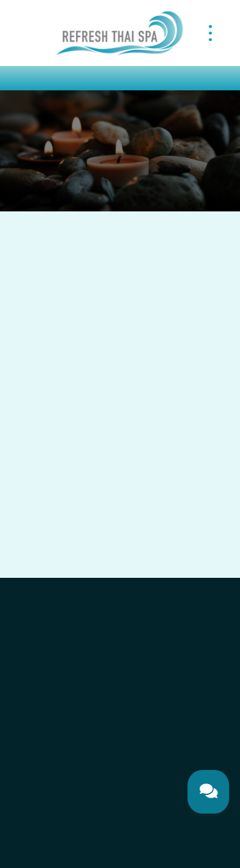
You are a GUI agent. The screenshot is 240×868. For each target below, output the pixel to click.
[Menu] (211, 33)
